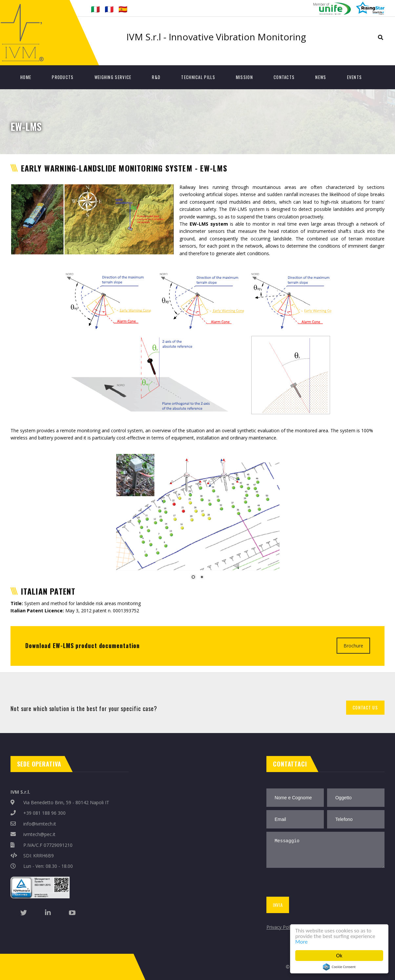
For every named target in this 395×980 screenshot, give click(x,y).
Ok (339, 956)
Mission (244, 77)
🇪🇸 (123, 9)
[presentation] (315, 884)
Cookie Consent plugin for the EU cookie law (339, 967)
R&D (156, 77)
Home (26, 77)
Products (63, 77)
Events (355, 77)
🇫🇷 (109, 9)
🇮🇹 (95, 9)
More (301, 942)
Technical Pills (198, 77)
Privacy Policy (281, 927)
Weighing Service (113, 77)
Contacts (284, 77)
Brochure (353, 646)
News (321, 77)
